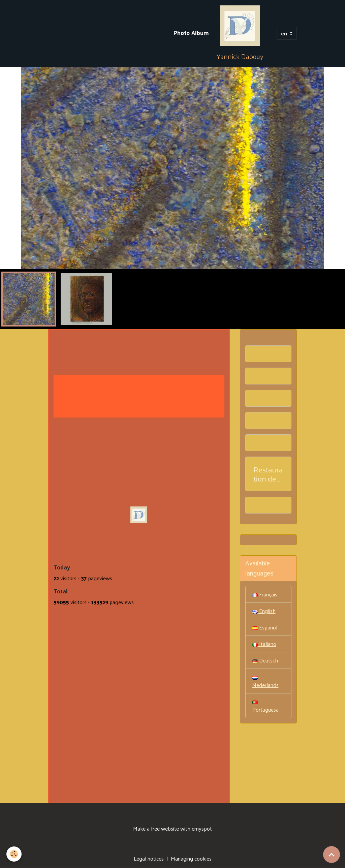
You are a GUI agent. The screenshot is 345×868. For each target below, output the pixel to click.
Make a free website (156, 828)
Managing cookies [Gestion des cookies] (191, 859)
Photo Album (191, 33)
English (264, 611)
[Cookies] (14, 854)
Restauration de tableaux (268, 474)
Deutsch (265, 660)
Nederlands (265, 683)
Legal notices (149, 858)
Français (265, 594)
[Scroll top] (332, 855)
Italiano (264, 644)
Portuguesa (265, 707)
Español (265, 627)
